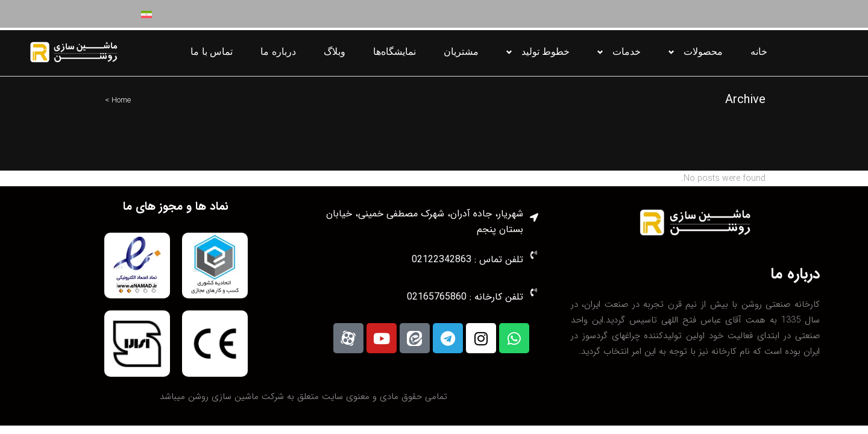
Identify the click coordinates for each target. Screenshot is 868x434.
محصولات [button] (703, 52)
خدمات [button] (627, 52)
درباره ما (278, 52)
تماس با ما (212, 52)
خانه (759, 52)
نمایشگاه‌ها (395, 52)
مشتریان (461, 52)
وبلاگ (335, 52)
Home (121, 100)
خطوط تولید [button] (546, 52)
